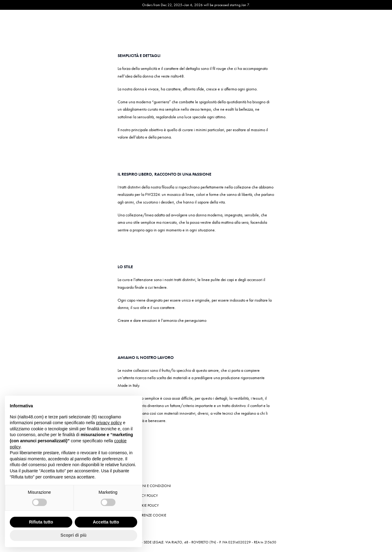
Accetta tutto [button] (106, 522)
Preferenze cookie (150, 515)
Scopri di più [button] (74, 535)
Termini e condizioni (152, 486)
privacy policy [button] (109, 423)
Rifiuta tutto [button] (41, 522)
